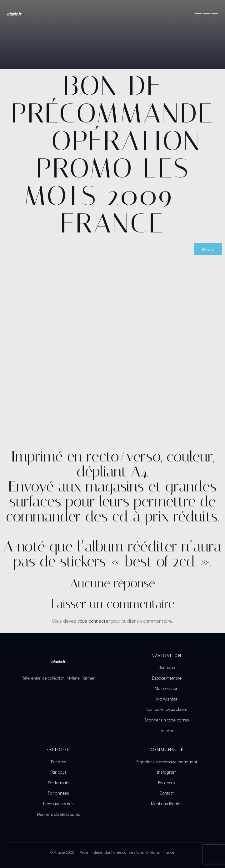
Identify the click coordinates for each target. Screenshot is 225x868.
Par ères (59, 762)
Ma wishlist (167, 699)
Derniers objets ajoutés (59, 814)
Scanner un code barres (167, 720)
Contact (167, 793)
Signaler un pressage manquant (167, 762)
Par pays (58, 772)
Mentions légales (167, 803)
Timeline (167, 730)
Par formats (59, 783)
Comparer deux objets (167, 709)
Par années (58, 793)
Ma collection (167, 688)
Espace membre (167, 678)
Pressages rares (58, 803)
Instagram (167, 772)
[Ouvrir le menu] (207, 14)
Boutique (167, 667)
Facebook (167, 783)
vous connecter (94, 621)
